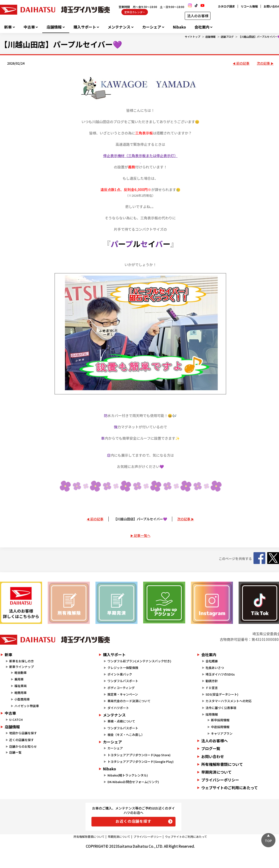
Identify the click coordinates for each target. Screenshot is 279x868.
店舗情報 (54, 27)
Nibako (179, 27)
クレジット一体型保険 (123, 668)
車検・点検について (121, 721)
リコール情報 (249, 6)
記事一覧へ (142, 535)
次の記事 (263, 63)
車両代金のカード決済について (129, 701)
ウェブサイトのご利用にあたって (186, 837)
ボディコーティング (121, 688)
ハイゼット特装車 (27, 706)
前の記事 (243, 63)
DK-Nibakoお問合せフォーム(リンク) (133, 782)
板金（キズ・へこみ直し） (126, 735)
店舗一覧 (15, 752)
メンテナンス (119, 27)
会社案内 (202, 27)
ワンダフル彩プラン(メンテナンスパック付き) (139, 661)
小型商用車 (22, 699)
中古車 (29, 27)
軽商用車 (21, 693)
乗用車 (19, 679)
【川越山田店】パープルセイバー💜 (140, 519)
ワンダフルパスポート (123, 681)
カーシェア (152, 27)
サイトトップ (193, 37)
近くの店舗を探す (21, 740)
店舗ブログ (227, 37)
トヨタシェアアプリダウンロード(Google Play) (141, 762)
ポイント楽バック (120, 674)
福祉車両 (21, 686)
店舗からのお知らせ (23, 746)
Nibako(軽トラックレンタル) (128, 775)
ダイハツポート (118, 708)
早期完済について (119, 837)
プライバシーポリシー (148, 837)
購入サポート (85, 27)
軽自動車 (21, 673)
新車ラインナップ (21, 667)
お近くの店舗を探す (133, 821)
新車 (8, 27)
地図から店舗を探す (23, 733)
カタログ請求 (226, 6)
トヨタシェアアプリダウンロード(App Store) (139, 755)
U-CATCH (16, 720)
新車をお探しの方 (21, 661)
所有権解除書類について (89, 837)
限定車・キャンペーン (123, 694)
